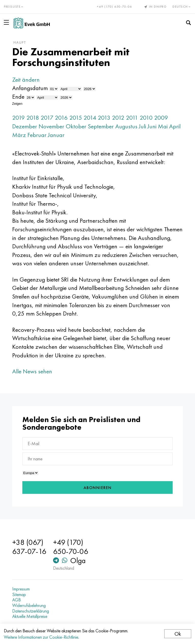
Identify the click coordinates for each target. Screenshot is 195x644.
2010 (146, 118)
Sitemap (19, 595)
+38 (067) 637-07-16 (29, 547)
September (101, 126)
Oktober (76, 126)
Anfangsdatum (30, 88)
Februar (37, 135)
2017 (47, 118)
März (19, 135)
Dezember (25, 126)
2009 (161, 118)
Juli (142, 126)
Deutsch (182, 7)
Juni (152, 126)
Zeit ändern (26, 80)
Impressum (21, 589)
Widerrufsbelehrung (29, 605)
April (175, 126)
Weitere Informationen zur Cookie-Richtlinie (41, 637)
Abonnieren (98, 488)
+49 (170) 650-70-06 (115, 7)
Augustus (126, 126)
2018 (33, 118)
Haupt (20, 42)
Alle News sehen (32, 371)
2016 (61, 118)
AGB (17, 600)
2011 (132, 118)
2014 (90, 118)
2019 (19, 118)
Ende (18, 97)
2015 (76, 118)
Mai (163, 126)
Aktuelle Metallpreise (30, 616)
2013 (104, 118)
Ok (178, 634)
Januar (56, 135)
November (51, 126)
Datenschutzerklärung (31, 611)
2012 (118, 118)
